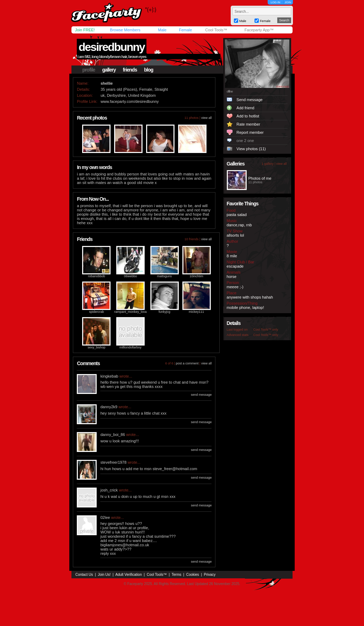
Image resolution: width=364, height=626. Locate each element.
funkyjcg (164, 312)
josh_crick (109, 490)
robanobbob (96, 276)
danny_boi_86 (113, 435)
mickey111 (196, 312)
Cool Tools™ (216, 30)
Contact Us (84, 575)
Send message (249, 100)
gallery (109, 70)
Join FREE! (85, 30)
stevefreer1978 (113, 462)
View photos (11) (251, 149)
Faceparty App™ (259, 30)
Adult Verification (129, 575)
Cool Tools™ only (266, 330)
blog (149, 70)
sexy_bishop (96, 347)
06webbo (131, 276)
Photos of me (260, 178)
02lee (105, 517)
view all (207, 118)
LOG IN (275, 2)
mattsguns (165, 276)
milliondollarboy (130, 347)
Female (185, 30)
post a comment (187, 363)
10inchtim (196, 276)
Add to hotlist (248, 116)
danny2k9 (109, 407)
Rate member (248, 124)
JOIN (288, 2)
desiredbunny (112, 47)
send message (201, 395)
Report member (250, 132)
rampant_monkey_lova (130, 312)
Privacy (210, 575)
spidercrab (96, 312)
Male (162, 30)
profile (89, 70)
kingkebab (109, 376)
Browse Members (125, 30)
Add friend (245, 108)
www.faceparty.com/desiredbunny (130, 101)
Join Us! (104, 575)
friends (130, 70)
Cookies (193, 575)
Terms (176, 575)
